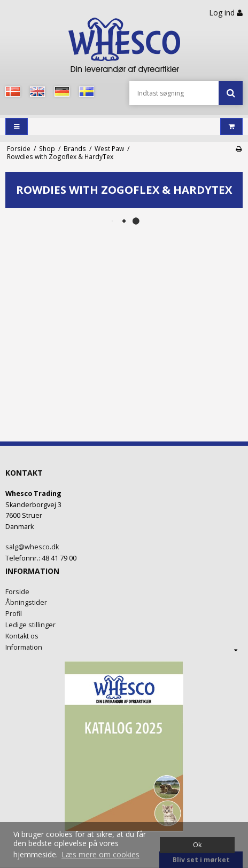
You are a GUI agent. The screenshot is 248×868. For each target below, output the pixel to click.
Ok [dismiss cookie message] (197, 845)
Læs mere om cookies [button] (100, 854)
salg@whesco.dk (32, 547)
